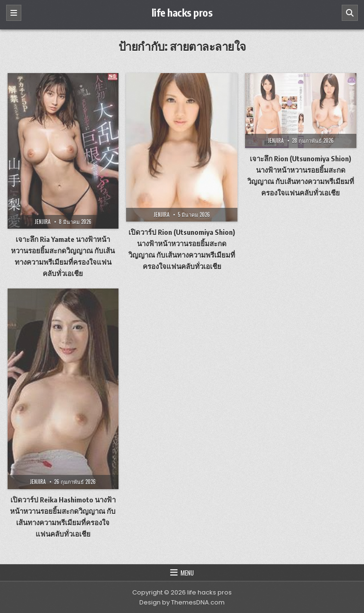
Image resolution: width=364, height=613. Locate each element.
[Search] (350, 13)
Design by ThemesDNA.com (182, 602)
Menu (187, 573)
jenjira (42, 222)
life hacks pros (182, 12)
